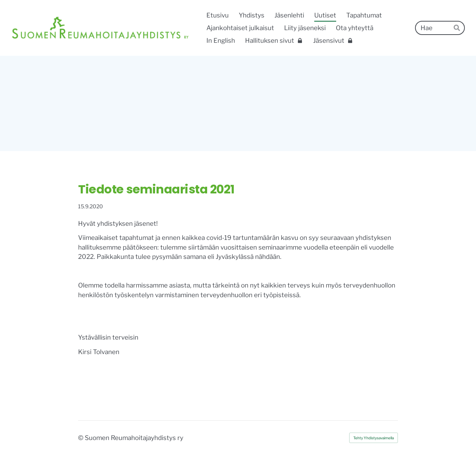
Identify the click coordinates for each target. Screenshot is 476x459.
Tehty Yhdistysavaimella (374, 438)
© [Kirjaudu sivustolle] (81, 438)
